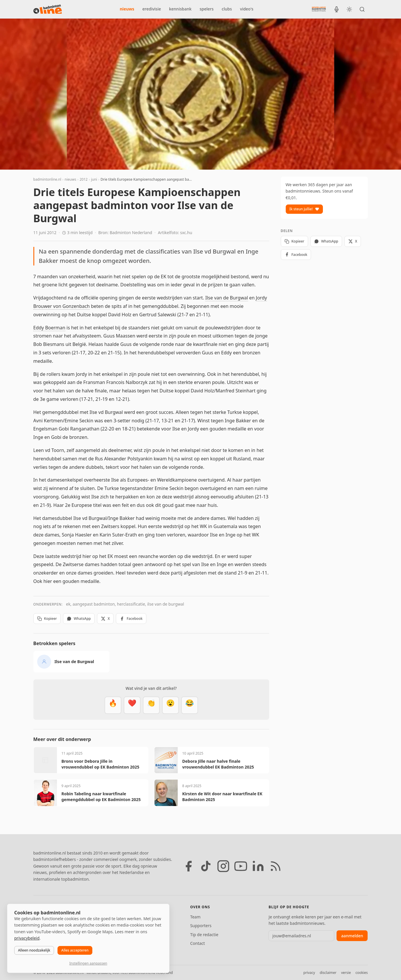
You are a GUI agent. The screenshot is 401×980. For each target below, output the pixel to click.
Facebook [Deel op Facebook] (131, 619)
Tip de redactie (204, 935)
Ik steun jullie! (304, 209)
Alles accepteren (75, 950)
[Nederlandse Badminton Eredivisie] (319, 9)
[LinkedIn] (258, 866)
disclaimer (328, 973)
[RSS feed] (276, 866)
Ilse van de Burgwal (227, 298)
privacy (309, 973)
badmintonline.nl (47, 179)
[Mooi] (132, 705)
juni (94, 179)
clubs (227, 9)
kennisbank (180, 9)
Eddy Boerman (49, 328)
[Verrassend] (170, 705)
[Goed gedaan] (151, 705)
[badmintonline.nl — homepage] (48, 9)
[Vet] (113, 705)
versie (346, 973)
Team (195, 917)
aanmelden (352, 936)
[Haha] (190, 705)
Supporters (201, 926)
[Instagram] (223, 866)
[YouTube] (241, 866)
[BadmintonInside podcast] (337, 9)
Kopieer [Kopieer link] (47, 619)
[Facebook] (188, 866)
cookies (362, 973)
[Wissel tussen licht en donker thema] (349, 9)
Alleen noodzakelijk (34, 950)
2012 (83, 179)
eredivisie (152, 9)
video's (247, 9)
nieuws (127, 9)
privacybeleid (27, 938)
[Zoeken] (362, 9)
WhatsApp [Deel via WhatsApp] (79, 619)
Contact (198, 943)
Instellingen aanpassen (88, 963)
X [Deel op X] (105, 619)
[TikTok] (206, 866)
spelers (207, 9)
